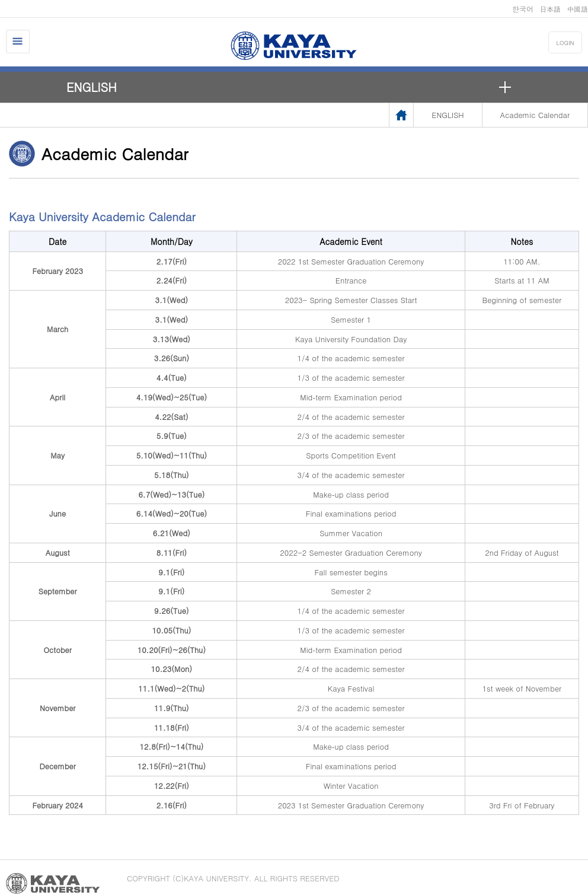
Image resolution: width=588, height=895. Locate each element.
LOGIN (565, 43)
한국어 (523, 9)
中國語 (577, 9)
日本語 (550, 9)
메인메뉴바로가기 (0, 0)
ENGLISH (92, 87)
